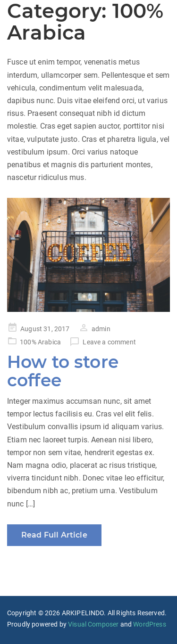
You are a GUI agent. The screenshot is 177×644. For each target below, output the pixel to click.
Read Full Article (54, 535)
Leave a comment (109, 342)
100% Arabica (40, 342)
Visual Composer (93, 624)
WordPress (149, 624)
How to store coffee (63, 371)
